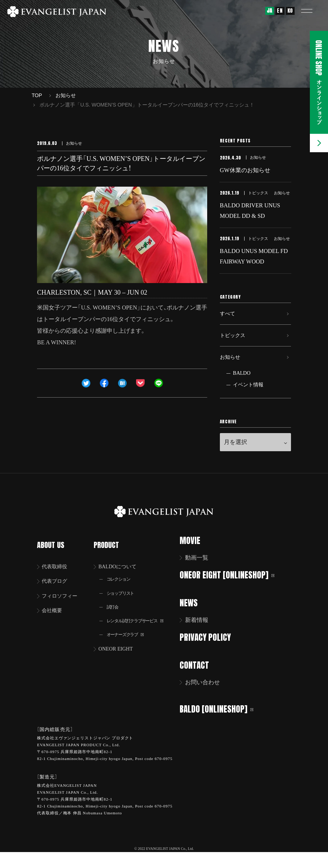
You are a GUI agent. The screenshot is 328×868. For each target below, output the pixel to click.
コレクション (121, 589)
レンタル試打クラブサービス (140, 633)
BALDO (242, 391)
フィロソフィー (63, 606)
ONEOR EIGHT (119, 662)
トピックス (234, 348)
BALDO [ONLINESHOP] (221, 725)
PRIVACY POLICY (210, 654)
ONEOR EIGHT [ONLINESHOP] (232, 593)
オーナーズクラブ (129, 647)
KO (290, 11)
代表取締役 (57, 576)
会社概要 (54, 621)
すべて (229, 323)
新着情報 (201, 637)
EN (280, 11)
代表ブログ (57, 591)
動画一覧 (201, 576)
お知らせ (231, 373)
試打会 (114, 618)
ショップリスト (123, 604)
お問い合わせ (207, 699)
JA (270, 11)
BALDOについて (121, 576)
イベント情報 (248, 403)
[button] (312, 11)
